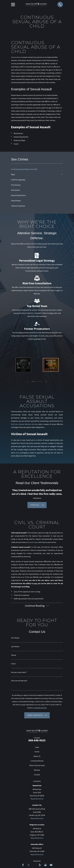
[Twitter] (29, 865)
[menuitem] (37, 169)
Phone (14, 656)
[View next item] (47, 382)
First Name (15, 638)
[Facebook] (23, 865)
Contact (37, 775)
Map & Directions (37, 799)
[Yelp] (40, 865)
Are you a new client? (19, 673)
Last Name (15, 647)
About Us (37, 757)
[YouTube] (51, 865)
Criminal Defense (37, 761)
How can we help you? (19, 681)
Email (13, 664)
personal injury (33, 542)
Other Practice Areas (37, 766)
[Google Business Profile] (45, 865)
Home (37, 752)
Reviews (37, 771)
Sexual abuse (16, 57)
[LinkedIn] (34, 865)
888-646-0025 (37, 741)
